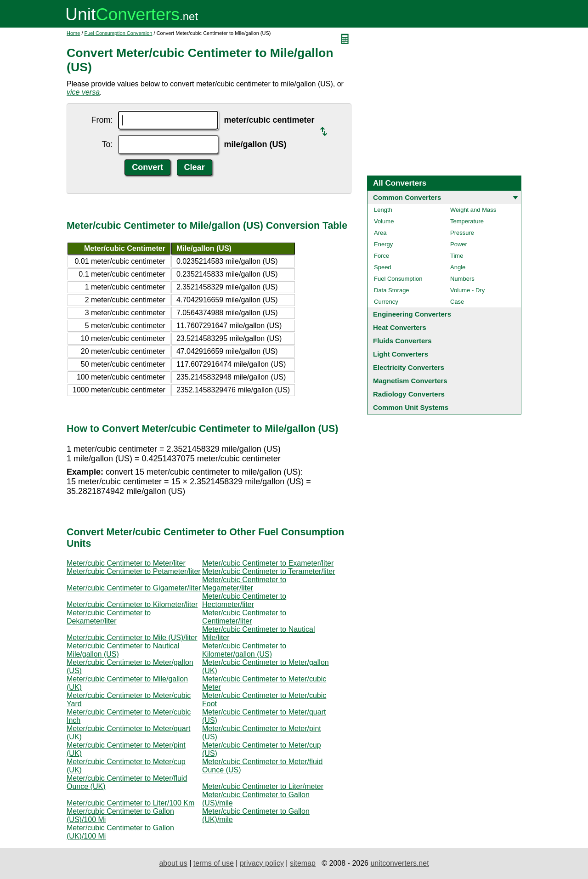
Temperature (467, 221)
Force (382, 256)
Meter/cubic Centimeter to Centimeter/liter (244, 617)
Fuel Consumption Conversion (119, 33)
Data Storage (392, 290)
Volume (384, 221)
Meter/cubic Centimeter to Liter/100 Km (130, 803)
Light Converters (401, 354)
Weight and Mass (473, 210)
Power (459, 244)
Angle (458, 267)
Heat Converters (400, 327)
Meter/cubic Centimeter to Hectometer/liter (244, 600)
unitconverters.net (399, 863)
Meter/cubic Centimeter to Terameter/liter (269, 571)
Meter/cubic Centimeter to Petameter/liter (134, 571)
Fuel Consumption (398, 279)
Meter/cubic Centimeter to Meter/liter (126, 563)
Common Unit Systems (411, 407)
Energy (383, 244)
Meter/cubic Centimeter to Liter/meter (263, 786)
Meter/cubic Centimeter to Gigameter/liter (134, 588)
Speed (383, 267)
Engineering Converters (412, 314)
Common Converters (407, 197)
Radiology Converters (409, 394)
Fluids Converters (402, 341)
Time (457, 256)
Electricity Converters (409, 367)
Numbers (462, 279)
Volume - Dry (467, 290)
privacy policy (262, 863)
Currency (386, 302)
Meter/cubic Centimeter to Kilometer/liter (132, 604)
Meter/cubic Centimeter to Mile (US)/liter (132, 638)
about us (173, 863)
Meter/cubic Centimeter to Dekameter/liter (109, 617)
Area (380, 233)
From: (102, 120)
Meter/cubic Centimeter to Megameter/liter (244, 584)
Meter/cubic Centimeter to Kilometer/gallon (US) (244, 650)
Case (457, 302)
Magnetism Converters (410, 381)
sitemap (303, 863)
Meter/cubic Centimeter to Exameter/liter (268, 563)
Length (383, 210)
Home (73, 33)
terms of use (214, 863)
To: (107, 144)
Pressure (462, 233)
